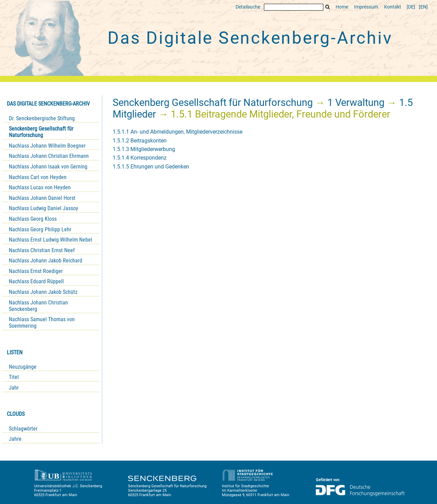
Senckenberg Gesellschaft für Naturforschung (41, 132)
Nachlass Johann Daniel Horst (42, 198)
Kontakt (393, 7)
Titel (14, 377)
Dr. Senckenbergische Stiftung (42, 118)
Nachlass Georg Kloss (33, 219)
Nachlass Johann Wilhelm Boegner (47, 146)
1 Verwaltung (356, 103)
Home (342, 7)
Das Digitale (250, 38)
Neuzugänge (23, 367)
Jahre (15, 439)
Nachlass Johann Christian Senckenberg (38, 306)
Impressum (366, 7)
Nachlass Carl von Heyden (38, 177)
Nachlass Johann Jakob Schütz (43, 292)
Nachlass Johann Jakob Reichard (46, 261)
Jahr (14, 388)
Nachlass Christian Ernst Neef (42, 250)
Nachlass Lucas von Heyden (40, 187)
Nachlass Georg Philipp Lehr (40, 229)
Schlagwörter (23, 429)
